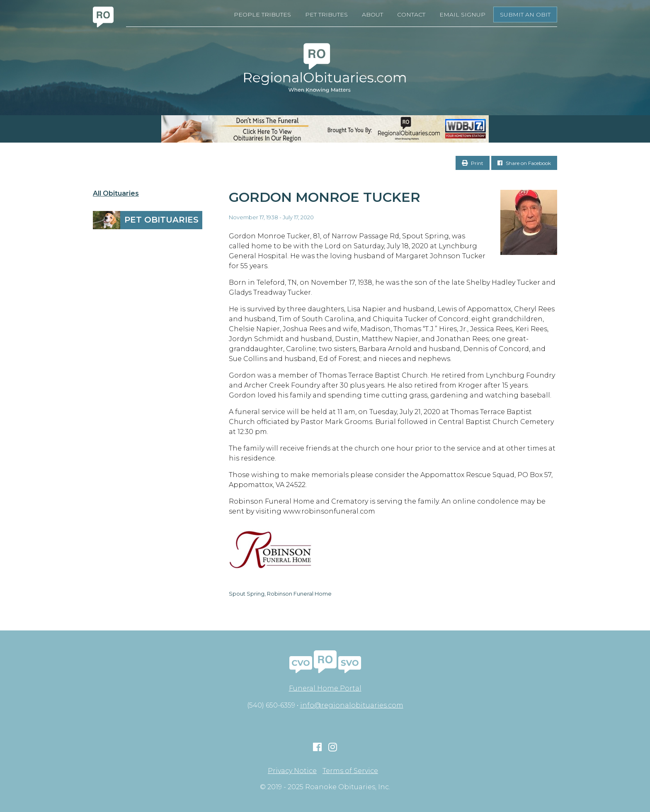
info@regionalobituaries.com (352, 705)
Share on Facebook (524, 163)
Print (473, 163)
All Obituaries (116, 194)
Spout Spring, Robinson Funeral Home (280, 594)
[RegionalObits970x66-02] (325, 129)
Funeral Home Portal (325, 688)
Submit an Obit (525, 15)
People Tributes (262, 15)
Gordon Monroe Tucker (325, 197)
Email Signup (462, 15)
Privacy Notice (292, 771)
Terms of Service (350, 771)
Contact (411, 15)
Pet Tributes (326, 15)
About (372, 15)
